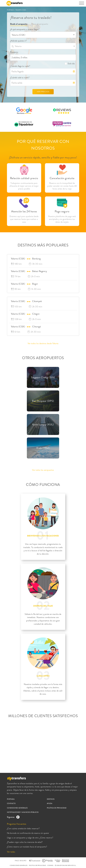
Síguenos (13, 817)
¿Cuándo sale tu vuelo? (20, 78)
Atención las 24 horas (24, 211)
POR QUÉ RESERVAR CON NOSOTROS (43, 145)
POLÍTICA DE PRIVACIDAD (57, 808)
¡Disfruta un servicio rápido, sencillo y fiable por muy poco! (43, 157)
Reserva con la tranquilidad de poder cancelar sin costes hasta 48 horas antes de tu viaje (62, 186)
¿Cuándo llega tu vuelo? (20, 66)
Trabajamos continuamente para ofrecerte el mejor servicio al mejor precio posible (24, 186)
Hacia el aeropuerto (40, 24)
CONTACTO (11, 804)
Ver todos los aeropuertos (43, 470)
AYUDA (50, 804)
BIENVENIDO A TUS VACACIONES (43, 536)
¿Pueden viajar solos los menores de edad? (25, 842)
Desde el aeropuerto (19, 24)
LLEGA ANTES (43, 676)
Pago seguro (62, 211)
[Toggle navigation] (82, 4)
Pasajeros (14, 52)
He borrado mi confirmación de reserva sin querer (28, 833)
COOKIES (50, 865)
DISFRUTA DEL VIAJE (43, 606)
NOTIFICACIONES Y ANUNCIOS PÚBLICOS (23, 812)
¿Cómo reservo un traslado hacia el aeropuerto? (27, 847)
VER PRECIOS (43, 92)
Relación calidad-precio (24, 178)
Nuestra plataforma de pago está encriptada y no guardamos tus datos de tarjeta (62, 219)
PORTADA (11, 10)
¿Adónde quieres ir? (18, 41)
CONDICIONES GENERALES (17, 808)
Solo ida (70, 64)
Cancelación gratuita (62, 178)
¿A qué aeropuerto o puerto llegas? (25, 29)
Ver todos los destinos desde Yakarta (43, 343)
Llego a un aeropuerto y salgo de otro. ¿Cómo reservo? (30, 838)
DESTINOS (51, 799)
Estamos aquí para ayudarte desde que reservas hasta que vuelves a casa (24, 219)
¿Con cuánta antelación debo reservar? (23, 828)
